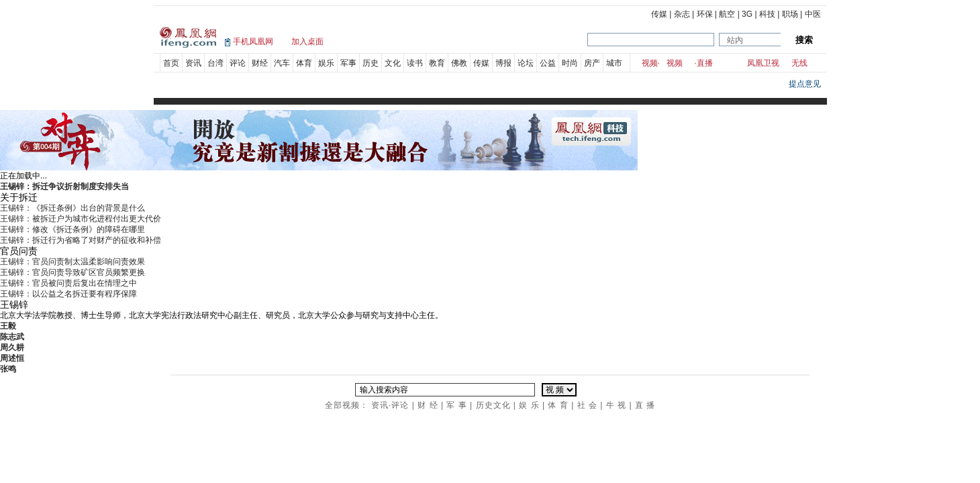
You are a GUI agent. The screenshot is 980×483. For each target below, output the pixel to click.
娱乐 (326, 63)
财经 (260, 63)
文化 (393, 63)
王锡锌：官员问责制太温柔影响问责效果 (72, 262)
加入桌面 (307, 42)
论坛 (526, 63)
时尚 (570, 63)
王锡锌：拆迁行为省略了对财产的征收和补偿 (81, 240)
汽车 (282, 63)
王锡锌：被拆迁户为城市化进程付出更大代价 (81, 219)
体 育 (558, 405)
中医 (813, 14)
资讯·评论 (390, 405)
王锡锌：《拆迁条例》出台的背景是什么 (72, 208)
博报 (503, 63)
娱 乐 (529, 405)
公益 (548, 63)
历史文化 (493, 405)
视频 (650, 63)
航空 (727, 14)
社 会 (587, 405)
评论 (238, 63)
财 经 (428, 405)
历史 (371, 63)
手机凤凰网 (253, 42)
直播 (705, 63)
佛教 (459, 63)
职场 (790, 14)
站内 (735, 40)
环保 (705, 14)
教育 (437, 63)
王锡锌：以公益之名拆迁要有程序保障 (68, 294)
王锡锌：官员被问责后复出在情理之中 (68, 283)
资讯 (193, 63)
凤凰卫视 (763, 63)
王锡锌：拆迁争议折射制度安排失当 (64, 186)
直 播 (645, 405)
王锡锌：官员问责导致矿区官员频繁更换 (72, 272)
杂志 (682, 14)
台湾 (215, 63)
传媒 (659, 14)
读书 (415, 63)
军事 (348, 63)
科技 (767, 14)
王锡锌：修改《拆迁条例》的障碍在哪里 (72, 229)
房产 (592, 63)
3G (747, 14)
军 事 (456, 405)
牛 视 (616, 405)
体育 (304, 63)
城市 (614, 63)
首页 (171, 63)
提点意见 (805, 84)
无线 (799, 63)
